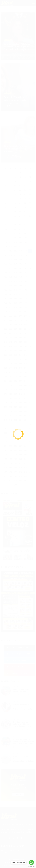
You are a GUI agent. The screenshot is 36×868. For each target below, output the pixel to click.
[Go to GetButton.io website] (31, 866)
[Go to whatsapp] (31, 862)
